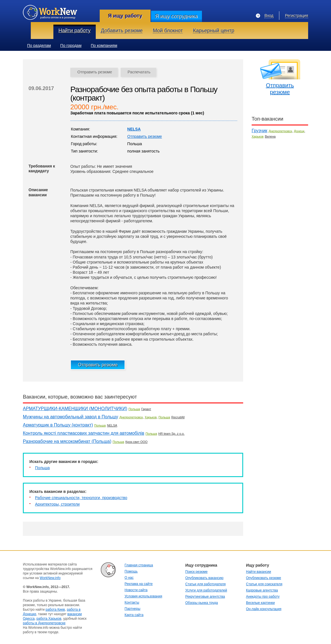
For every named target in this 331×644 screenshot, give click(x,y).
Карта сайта (134, 615)
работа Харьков (49, 619)
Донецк (299, 131)
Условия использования (143, 596)
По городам (71, 45)
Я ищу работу (125, 16)
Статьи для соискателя (264, 584)
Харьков (151, 417)
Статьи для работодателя (205, 584)
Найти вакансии (259, 572)
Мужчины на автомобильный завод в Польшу (70, 417)
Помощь (131, 571)
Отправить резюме (95, 72)
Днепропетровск (131, 417)
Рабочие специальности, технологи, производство (81, 498)
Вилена (270, 136)
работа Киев (55, 610)
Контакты (132, 602)
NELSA (134, 129)
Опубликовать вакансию (204, 578)
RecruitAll (178, 417)
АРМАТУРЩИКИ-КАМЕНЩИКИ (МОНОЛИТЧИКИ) (75, 409)
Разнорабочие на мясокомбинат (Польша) (67, 441)
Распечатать (139, 72)
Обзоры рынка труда (202, 603)
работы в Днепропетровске (44, 623)
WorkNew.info (50, 578)
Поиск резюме (196, 572)
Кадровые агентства (262, 590)
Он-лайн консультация (264, 609)
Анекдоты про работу (263, 597)
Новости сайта (136, 590)
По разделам (39, 45)
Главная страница (139, 565)
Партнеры (132, 609)
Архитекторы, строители (57, 504)
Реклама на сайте (139, 584)
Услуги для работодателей (206, 590)
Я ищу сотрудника (176, 16)
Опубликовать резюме (264, 578)
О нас (129, 578)
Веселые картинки (260, 603)
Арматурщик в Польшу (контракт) (58, 425)
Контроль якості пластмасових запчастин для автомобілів (84, 433)
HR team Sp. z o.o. (171, 434)
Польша (134, 409)
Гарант (146, 409)
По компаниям (104, 45)
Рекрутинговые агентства (205, 597)
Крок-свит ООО (136, 442)
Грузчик (260, 131)
